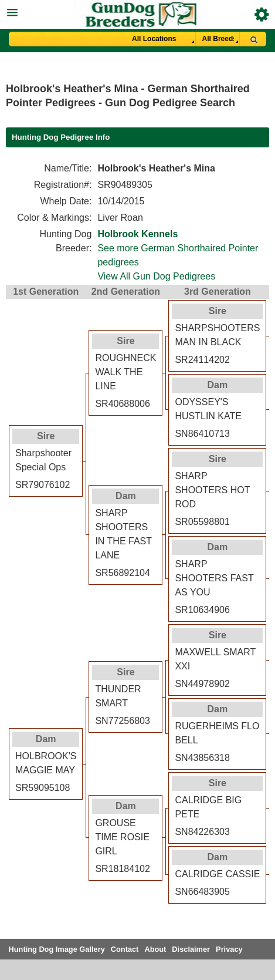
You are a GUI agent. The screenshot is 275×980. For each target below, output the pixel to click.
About (155, 949)
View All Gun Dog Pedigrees (156, 276)
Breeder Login (262, 14)
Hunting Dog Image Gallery (57, 949)
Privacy (229, 949)
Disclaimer (191, 949)
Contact (125, 949)
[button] (137, 11)
